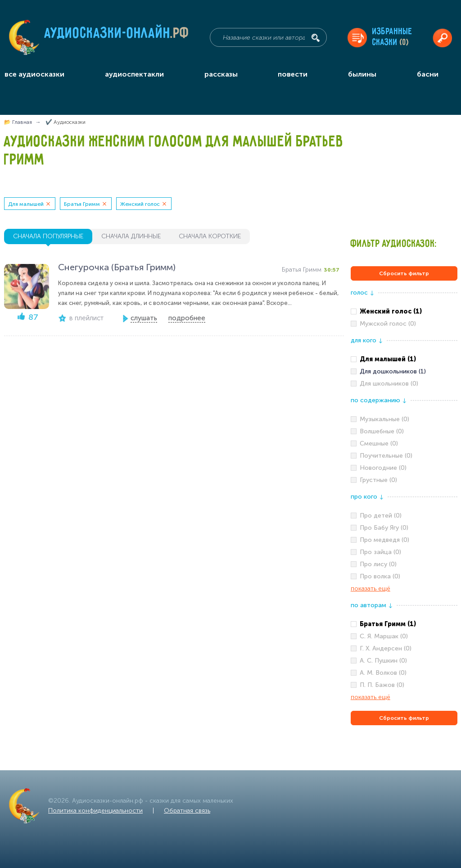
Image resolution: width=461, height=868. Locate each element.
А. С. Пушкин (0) (383, 661)
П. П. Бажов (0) (382, 685)
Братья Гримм (82, 204)
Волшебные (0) (382, 431)
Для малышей (26, 204)
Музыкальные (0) (384, 419)
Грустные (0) (378, 480)
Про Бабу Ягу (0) (384, 528)
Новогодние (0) (383, 468)
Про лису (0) (378, 564)
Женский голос (140, 204)
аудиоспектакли (134, 74)
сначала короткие (210, 236)
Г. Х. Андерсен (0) (386, 648)
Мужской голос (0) (388, 324)
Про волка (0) (380, 576)
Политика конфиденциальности (95, 811)
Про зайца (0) (380, 552)
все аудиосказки (34, 74)
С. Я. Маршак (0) (384, 636)
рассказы (221, 74)
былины (362, 74)
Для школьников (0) (389, 384)
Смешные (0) (379, 443)
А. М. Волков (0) (383, 673)
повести (293, 74)
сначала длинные (131, 236)
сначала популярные (48, 236)
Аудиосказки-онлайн (117, 36)
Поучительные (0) (386, 456)
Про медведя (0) (384, 540)
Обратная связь (187, 811)
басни (428, 74)
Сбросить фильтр (404, 273)
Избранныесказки (392, 37)
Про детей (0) (381, 516)
